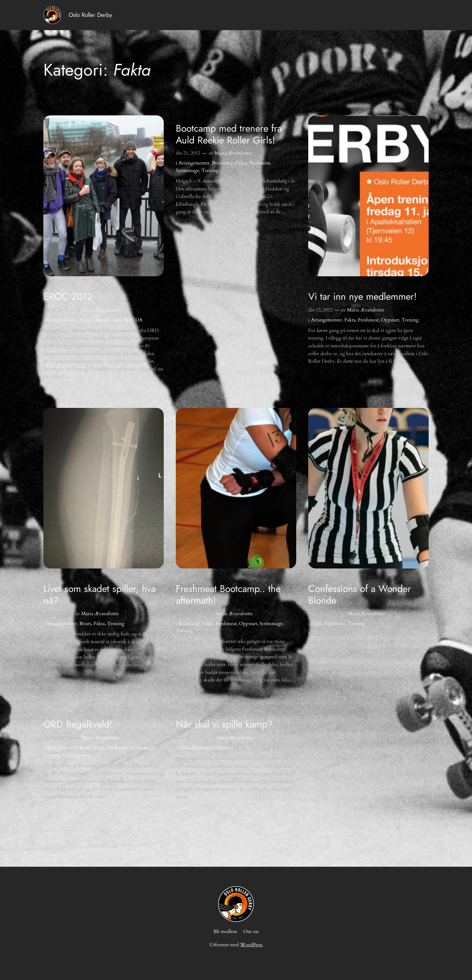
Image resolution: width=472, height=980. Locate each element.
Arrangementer (62, 320)
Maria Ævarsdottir (101, 310)
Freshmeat (260, 163)
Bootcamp (223, 163)
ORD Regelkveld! (78, 724)
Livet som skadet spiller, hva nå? (99, 595)
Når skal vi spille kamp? (224, 724)
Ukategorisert (107, 320)
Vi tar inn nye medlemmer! (363, 296)
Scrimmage (187, 171)
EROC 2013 (68, 296)
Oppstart (390, 320)
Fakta (85, 320)
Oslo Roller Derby (90, 15)
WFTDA (133, 320)
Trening (210, 171)
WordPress (251, 945)
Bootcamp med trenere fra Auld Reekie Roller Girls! (229, 134)
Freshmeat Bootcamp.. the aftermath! (228, 595)
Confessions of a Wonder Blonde (360, 595)
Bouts (85, 624)
